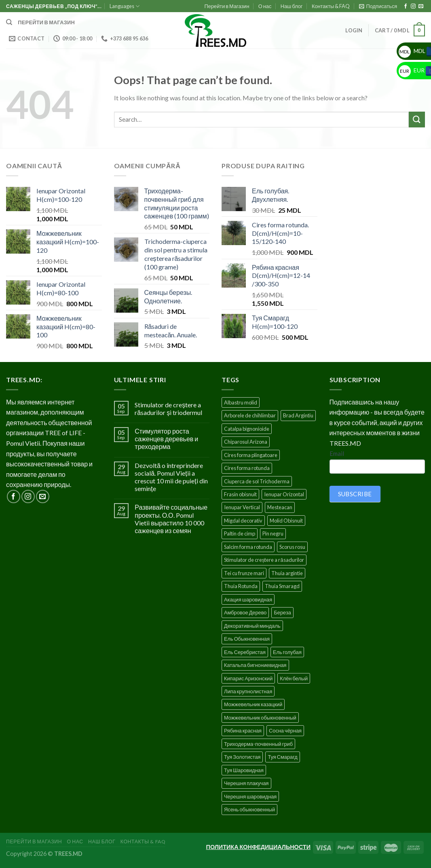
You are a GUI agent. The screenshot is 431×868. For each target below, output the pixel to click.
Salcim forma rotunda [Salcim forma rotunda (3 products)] (248, 547)
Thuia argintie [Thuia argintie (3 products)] (287, 573)
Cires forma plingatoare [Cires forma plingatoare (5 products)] (251, 455)
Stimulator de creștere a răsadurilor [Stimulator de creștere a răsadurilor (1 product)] (264, 560)
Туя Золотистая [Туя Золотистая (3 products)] (242, 757)
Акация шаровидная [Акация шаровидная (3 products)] (248, 599)
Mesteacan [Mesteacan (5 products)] (280, 507)
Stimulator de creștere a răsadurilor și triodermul (168, 409)
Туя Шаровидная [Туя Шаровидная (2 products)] (244, 770)
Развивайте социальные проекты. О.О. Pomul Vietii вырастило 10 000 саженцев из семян (171, 519)
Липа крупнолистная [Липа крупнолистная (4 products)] (248, 691)
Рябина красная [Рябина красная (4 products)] (243, 730)
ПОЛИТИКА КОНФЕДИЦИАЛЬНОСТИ (258, 847)
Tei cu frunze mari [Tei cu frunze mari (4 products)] (244, 573)
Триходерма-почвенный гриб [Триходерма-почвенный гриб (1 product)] (258, 744)
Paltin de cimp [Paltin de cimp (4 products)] (240, 534)
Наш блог (292, 6)
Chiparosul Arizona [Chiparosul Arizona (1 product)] (246, 442)
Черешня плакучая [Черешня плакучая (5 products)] (246, 783)
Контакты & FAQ (331, 6)
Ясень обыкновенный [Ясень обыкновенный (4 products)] (249, 809)
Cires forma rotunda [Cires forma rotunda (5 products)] (247, 468)
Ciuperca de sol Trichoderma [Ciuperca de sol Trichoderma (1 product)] (257, 481)
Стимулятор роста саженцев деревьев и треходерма (166, 439)
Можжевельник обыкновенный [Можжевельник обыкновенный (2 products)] (260, 718)
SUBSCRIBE (355, 494)
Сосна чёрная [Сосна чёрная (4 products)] (285, 730)
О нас (265, 6)
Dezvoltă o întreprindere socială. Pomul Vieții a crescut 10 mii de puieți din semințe (171, 477)
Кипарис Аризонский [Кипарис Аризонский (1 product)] (248, 678)
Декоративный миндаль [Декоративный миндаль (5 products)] (252, 626)
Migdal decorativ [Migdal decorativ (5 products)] (243, 521)
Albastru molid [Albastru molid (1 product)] (241, 402)
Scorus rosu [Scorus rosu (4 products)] (292, 547)
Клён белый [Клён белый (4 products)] (294, 678)
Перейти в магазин (46, 22)
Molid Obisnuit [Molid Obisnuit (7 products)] (286, 521)
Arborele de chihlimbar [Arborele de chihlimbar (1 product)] (250, 415)
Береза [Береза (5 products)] (282, 612)
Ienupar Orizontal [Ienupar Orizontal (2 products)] (284, 494)
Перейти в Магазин (227, 6)
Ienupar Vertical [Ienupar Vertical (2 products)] (242, 507)
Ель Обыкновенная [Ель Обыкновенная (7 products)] (247, 639)
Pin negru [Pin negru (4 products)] (273, 534)
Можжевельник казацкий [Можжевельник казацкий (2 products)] (253, 704)
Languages (125, 6)
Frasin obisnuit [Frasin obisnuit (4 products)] (240, 494)
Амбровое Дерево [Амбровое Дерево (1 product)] (245, 612)
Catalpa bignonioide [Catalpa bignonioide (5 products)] (247, 429)
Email (337, 453)
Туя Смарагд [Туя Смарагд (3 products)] (282, 757)
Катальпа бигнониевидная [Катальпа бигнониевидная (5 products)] (255, 665)
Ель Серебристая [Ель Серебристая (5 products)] (245, 652)
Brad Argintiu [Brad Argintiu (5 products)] (298, 415)
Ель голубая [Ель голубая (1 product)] (287, 652)
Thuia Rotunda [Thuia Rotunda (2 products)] (241, 586)
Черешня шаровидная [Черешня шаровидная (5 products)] (250, 796)
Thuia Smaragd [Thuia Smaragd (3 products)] (282, 586)
